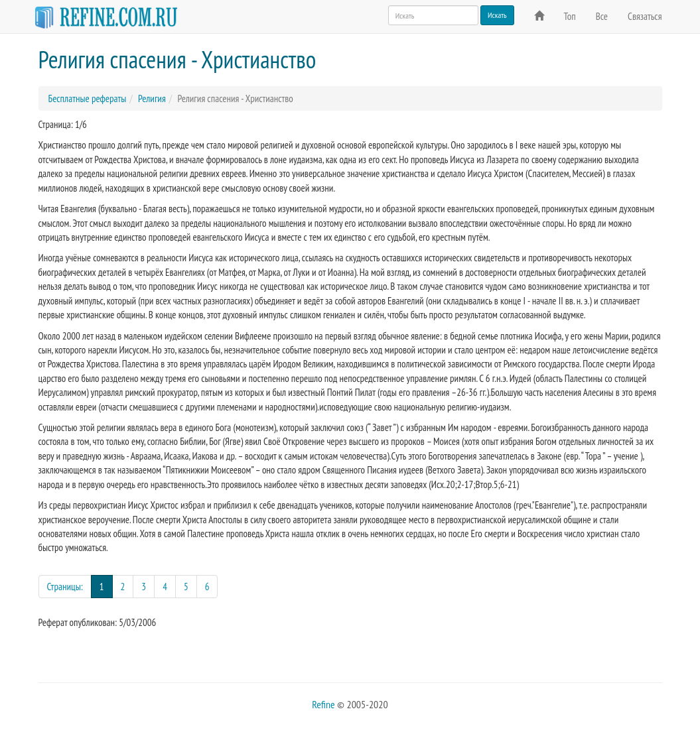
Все (602, 16)
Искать (497, 15)
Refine (323, 704)
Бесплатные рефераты (88, 98)
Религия (152, 98)
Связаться (645, 16)
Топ (570, 16)
